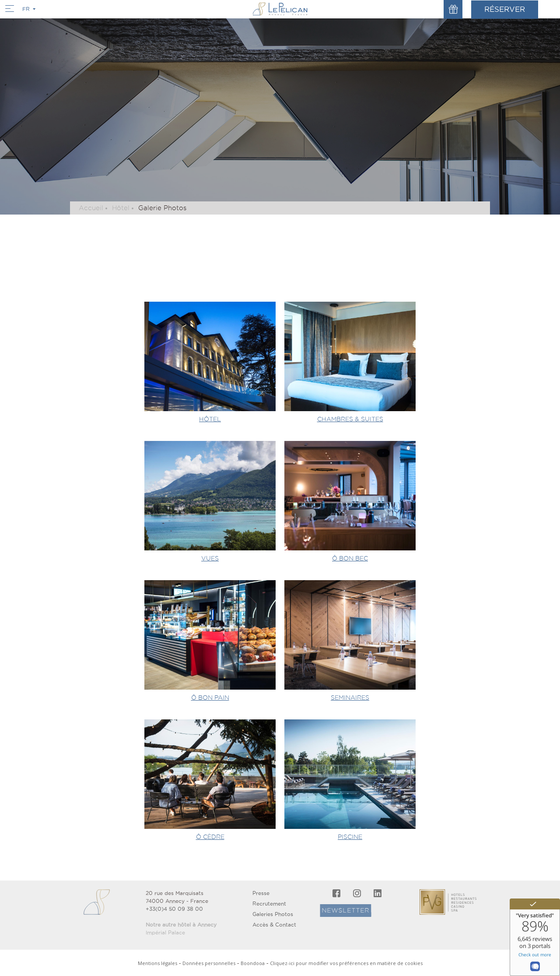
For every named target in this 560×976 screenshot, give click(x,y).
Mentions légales (157, 963)
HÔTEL (210, 419)
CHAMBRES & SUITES (350, 419)
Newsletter (328, 910)
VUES (210, 558)
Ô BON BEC (350, 558)
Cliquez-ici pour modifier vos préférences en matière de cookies (346, 963)
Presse (261, 893)
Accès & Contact (274, 925)
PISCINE (350, 837)
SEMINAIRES (350, 698)
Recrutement (269, 904)
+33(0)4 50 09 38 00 (174, 909)
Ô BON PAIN (210, 698)
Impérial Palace (165, 932)
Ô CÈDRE (210, 837)
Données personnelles (209, 963)
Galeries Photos (273, 914)
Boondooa (253, 963)
